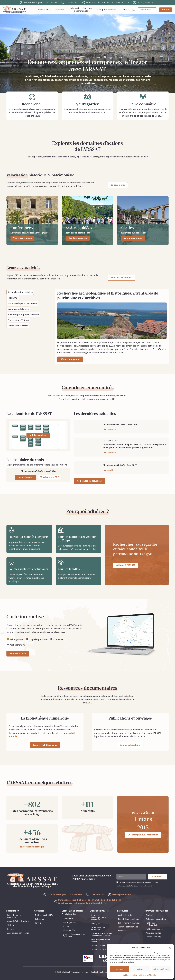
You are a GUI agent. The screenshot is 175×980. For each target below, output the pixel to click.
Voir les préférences (161, 969)
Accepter (119, 969)
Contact (126, 10)
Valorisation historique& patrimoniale (82, 10)
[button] (170, 948)
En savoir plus (118, 185)
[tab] (20, 292)
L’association (44, 10)
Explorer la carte (18, 654)
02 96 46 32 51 (72, 3)
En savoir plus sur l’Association (143, 835)
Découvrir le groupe (70, 359)
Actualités (61, 10)
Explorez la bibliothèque (32, 847)
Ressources (147, 10)
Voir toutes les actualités (89, 481)
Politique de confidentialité (147, 975)
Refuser (140, 969)
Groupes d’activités (108, 10)
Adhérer (166, 10)
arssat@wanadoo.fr (122, 895)
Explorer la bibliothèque (45, 745)
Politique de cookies (130, 975)
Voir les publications (130, 745)
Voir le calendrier (38, 435)
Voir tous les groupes (121, 278)
